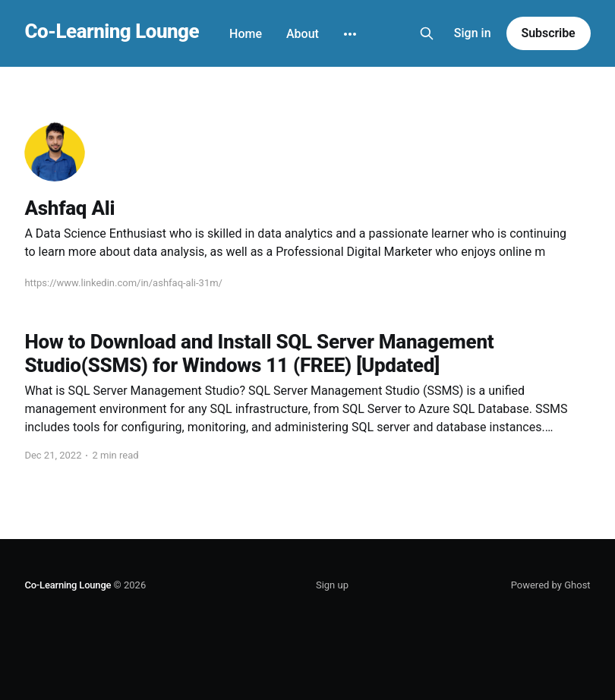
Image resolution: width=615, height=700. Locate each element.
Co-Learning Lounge (112, 32)
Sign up (332, 585)
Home (246, 34)
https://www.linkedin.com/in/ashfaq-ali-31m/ (123, 283)
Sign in (473, 33)
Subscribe (549, 33)
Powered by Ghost (551, 585)
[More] (350, 34)
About (303, 34)
